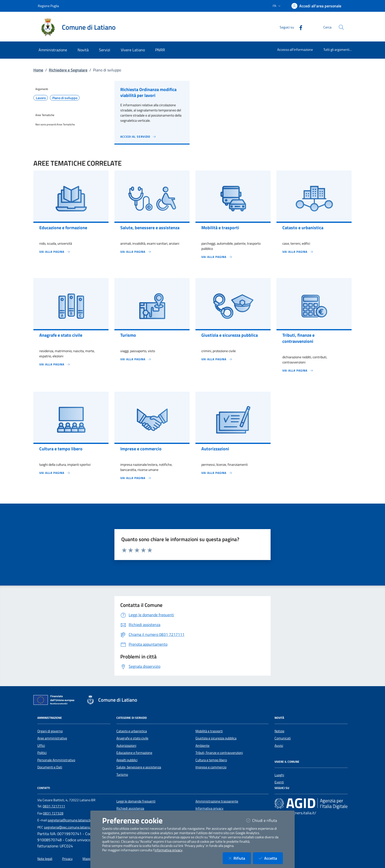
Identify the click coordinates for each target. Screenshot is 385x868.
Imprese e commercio (211, 767)
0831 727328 (53, 813)
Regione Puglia (48, 6)
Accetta (271, 858)
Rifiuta (240, 858)
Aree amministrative (52, 738)
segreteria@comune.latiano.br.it (71, 820)
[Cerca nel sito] (341, 27)
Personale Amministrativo (56, 760)
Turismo (122, 775)
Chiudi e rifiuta (265, 820)
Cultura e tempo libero (211, 760)
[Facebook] (299, 27)
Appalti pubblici (127, 760)
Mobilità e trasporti (209, 731)
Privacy (67, 859)
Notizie (279, 731)
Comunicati (283, 738)
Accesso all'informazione (295, 49)
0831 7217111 (54, 806)
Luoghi (279, 775)
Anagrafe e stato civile (132, 738)
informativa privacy (168, 850)
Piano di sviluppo (65, 98)
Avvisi (279, 746)
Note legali (45, 859)
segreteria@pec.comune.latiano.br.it (70, 827)
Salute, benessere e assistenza (139, 767)
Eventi (279, 782)
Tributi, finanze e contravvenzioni (219, 753)
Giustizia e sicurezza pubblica (216, 738)
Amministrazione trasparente (217, 801)
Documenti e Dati (50, 767)
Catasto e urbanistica (132, 731)
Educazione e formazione (134, 753)
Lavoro (41, 98)
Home (38, 70)
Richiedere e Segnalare (68, 70)
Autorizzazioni (126, 746)
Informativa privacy (209, 808)
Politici (42, 753)
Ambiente (202, 746)
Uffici (41, 746)
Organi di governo (50, 731)
